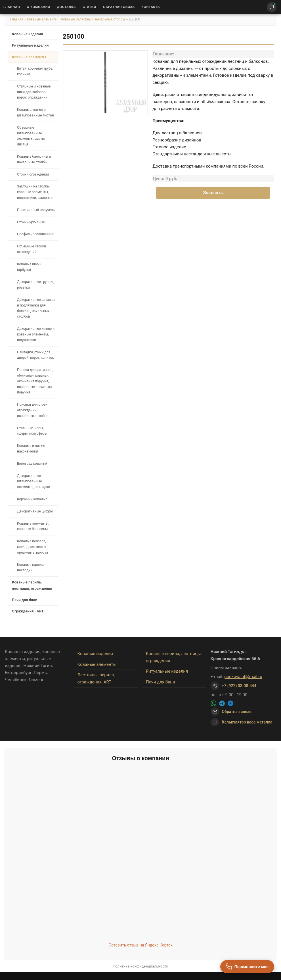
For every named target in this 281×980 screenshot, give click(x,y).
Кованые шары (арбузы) (29, 267)
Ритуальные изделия (30, 45)
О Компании (38, 7)
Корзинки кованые (32, 499)
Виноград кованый (32, 464)
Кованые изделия (27, 34)
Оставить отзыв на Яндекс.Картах (141, 945)
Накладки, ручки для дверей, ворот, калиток (35, 355)
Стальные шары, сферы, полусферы (32, 431)
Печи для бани (25, 600)
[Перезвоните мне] (247, 967)
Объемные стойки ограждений (32, 249)
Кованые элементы (43, 19)
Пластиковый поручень (36, 210)
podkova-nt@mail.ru (243, 677)
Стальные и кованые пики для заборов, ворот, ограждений (34, 92)
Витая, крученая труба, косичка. (35, 71)
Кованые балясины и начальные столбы (93, 19)
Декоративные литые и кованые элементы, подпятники (36, 334)
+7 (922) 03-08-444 (239, 686)
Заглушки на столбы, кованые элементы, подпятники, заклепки (35, 192)
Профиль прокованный (36, 234)
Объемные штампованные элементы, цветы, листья (31, 136)
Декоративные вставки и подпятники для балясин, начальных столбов (36, 308)
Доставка (66, 7)
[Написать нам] (272, 7)
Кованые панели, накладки (31, 568)
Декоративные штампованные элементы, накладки (33, 481)
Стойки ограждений (33, 174)
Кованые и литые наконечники (31, 449)
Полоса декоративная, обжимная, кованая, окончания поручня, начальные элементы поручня (35, 381)
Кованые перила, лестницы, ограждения (32, 585)
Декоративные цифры (35, 511)
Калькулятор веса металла (242, 722)
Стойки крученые (31, 222)
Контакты (151, 7)
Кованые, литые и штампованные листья (35, 112)
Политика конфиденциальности (140, 966)
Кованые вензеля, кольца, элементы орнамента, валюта (32, 547)
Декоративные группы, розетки (35, 285)
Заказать (213, 193)
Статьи (89, 7)
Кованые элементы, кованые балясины (33, 526)
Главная (12, 7)
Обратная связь (119, 7)
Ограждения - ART (28, 611)
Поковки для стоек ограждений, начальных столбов (33, 410)
